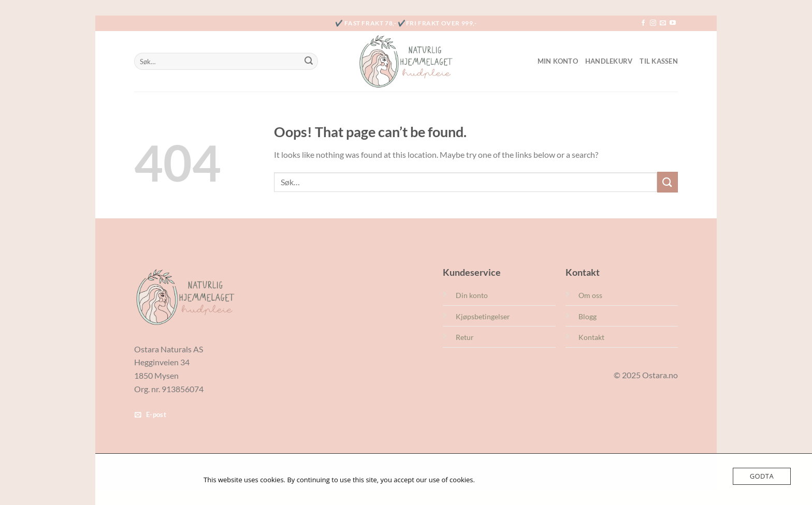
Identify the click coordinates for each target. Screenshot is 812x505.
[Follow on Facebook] (643, 23)
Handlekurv (609, 61)
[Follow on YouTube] (673, 23)
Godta (762, 476)
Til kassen (659, 61)
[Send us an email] (663, 23)
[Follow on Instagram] (653, 23)
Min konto (558, 61)
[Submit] (309, 62)
